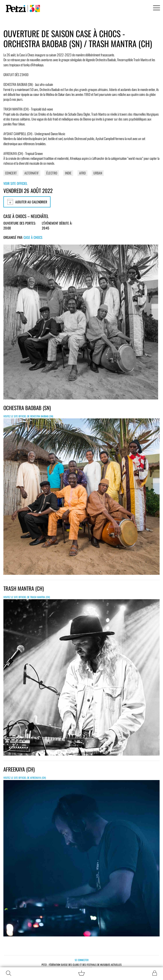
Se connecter (82, 960)
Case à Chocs (33, 237)
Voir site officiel (15, 183)
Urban (98, 173)
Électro (52, 173)
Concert (11, 173)
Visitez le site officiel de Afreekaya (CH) (25, 778)
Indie (68, 173)
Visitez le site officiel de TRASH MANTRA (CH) (27, 597)
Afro (82, 173)
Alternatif (32, 173)
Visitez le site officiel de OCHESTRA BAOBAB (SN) (28, 416)
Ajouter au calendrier (27, 202)
